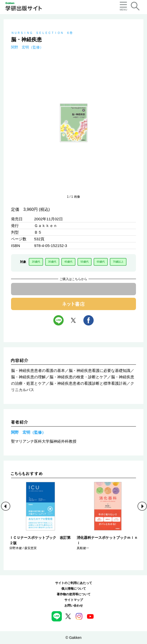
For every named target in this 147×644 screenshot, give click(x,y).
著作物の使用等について (74, 594)
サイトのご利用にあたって (74, 583)
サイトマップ (74, 600)
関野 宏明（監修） (27, 47)
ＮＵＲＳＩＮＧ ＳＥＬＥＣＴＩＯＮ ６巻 (42, 33)
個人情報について (74, 589)
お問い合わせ (74, 606)
